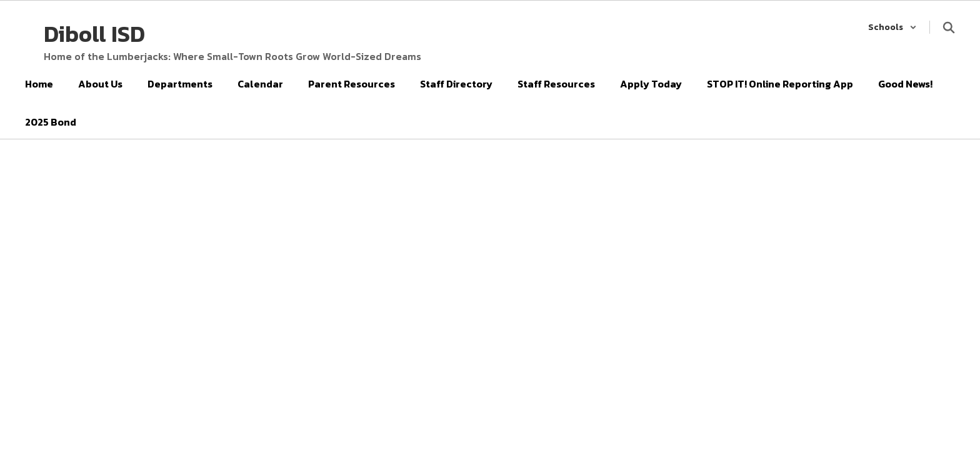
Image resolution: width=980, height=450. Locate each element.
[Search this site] (949, 27)
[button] (892, 27)
